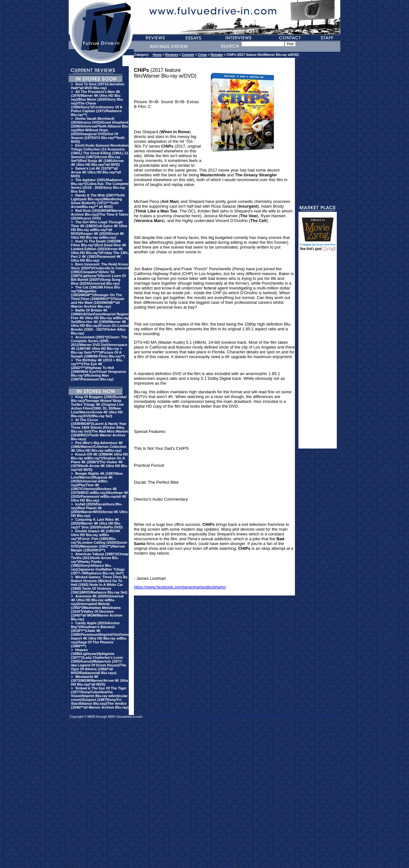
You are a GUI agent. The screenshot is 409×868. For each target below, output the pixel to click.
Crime (203, 55)
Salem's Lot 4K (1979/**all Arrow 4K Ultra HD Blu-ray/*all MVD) (96, 172)
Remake (217, 55)
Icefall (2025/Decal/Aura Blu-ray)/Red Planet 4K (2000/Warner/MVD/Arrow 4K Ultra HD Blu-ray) (99, 510)
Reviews (172, 55)
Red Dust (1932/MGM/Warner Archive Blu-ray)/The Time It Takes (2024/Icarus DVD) (100, 214)
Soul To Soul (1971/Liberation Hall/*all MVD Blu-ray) (98, 86)
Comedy (188, 55)
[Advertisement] (318, 353)
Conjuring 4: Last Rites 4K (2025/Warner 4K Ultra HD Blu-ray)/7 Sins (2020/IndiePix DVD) (97, 523)
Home (157, 55)
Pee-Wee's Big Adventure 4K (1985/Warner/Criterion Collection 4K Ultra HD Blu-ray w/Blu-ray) (99, 447)
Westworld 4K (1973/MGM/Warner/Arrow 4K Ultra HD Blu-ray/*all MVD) (100, 680)
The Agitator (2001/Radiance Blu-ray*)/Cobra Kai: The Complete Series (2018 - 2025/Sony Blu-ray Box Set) (100, 186)
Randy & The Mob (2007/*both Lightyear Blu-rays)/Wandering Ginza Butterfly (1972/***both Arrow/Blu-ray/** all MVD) (98, 201)
